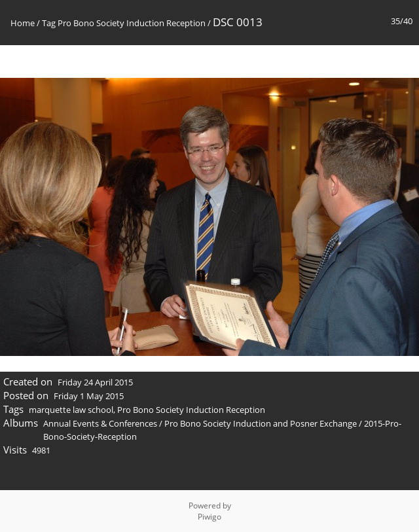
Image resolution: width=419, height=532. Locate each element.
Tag (49, 23)
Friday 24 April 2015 (95, 382)
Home (23, 23)
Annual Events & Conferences (100, 423)
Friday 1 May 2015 (89, 396)
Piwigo (209, 517)
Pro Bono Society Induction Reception (132, 23)
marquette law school (71, 410)
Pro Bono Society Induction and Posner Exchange (261, 423)
